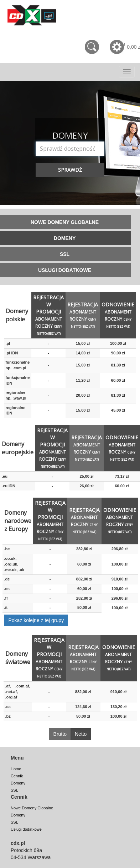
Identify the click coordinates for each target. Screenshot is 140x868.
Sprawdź (70, 170)
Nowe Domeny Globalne (32, 808)
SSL (14, 790)
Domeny (18, 783)
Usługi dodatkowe (26, 829)
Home (16, 769)
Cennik (17, 776)
